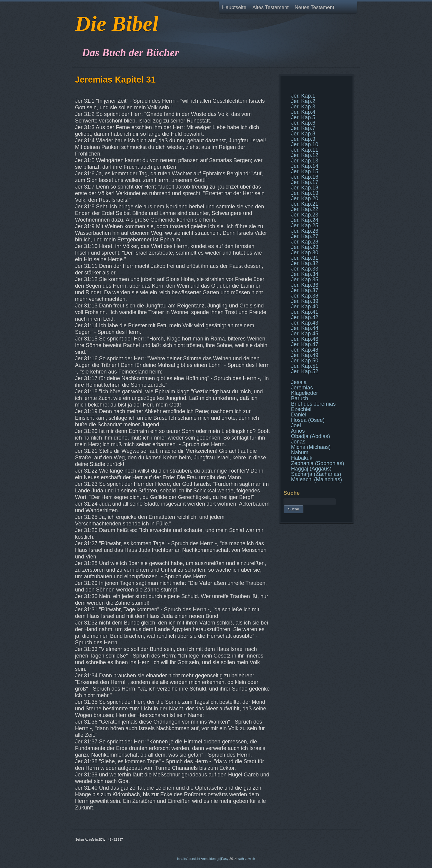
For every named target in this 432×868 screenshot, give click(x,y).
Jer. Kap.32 (305, 263)
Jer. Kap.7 (303, 128)
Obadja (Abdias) (310, 436)
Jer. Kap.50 (305, 361)
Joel (296, 425)
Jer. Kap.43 (305, 323)
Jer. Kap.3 (303, 107)
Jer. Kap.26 (305, 231)
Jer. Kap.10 (305, 144)
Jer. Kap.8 (303, 134)
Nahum (300, 452)
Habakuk (302, 458)
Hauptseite (234, 7)
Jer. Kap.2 (303, 101)
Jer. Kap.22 (305, 209)
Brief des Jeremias (313, 404)
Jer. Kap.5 (303, 117)
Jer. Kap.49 (305, 355)
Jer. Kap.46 (305, 339)
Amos (298, 431)
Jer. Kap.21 (305, 204)
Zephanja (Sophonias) (318, 463)
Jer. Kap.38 (305, 296)
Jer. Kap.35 (305, 280)
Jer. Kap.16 (305, 177)
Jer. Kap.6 (303, 123)
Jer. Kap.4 (303, 112)
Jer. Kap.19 (305, 193)
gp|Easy (223, 859)
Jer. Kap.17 (305, 182)
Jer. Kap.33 (305, 269)
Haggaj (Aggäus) (311, 469)
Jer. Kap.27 (305, 236)
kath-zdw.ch (246, 859)
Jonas (298, 442)
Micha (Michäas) (311, 447)
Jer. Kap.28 (305, 242)
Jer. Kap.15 (305, 171)
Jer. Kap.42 (305, 317)
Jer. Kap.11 (305, 150)
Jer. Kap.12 (305, 155)
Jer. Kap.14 (305, 166)
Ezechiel (301, 409)
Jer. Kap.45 (305, 334)
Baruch (300, 398)
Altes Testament (270, 7)
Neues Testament (314, 7)
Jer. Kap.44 (305, 328)
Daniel (299, 415)
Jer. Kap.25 (305, 225)
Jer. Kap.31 (305, 258)
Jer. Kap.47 (305, 344)
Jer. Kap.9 (303, 139)
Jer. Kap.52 (305, 371)
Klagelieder (304, 393)
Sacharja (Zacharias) (316, 474)
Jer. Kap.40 (305, 307)
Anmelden (208, 859)
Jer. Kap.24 (305, 220)
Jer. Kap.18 (305, 188)
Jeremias (302, 388)
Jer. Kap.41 (305, 312)
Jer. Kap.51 (305, 366)
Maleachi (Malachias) (316, 479)
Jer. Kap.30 (305, 253)
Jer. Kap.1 (303, 96)
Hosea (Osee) (308, 420)
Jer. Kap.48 (305, 350)
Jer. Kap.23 (305, 215)
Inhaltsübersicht (189, 859)
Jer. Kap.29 (305, 247)
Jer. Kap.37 (305, 290)
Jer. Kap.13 (305, 161)
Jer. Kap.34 (305, 274)
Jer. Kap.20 (305, 198)
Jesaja (299, 382)
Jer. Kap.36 (305, 285)
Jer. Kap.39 (305, 301)
